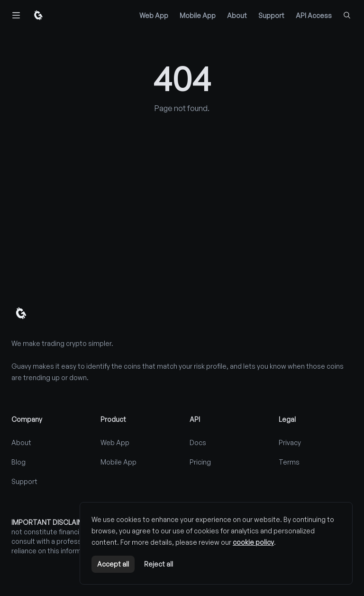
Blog (18, 462)
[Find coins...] (347, 15)
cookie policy (253, 542)
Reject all (159, 564)
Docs (198, 442)
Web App (154, 15)
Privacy (290, 442)
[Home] (38, 15)
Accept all (113, 564)
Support (271, 15)
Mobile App (198, 15)
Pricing (200, 462)
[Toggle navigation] (16, 15)
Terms (289, 462)
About (237, 15)
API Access (314, 15)
